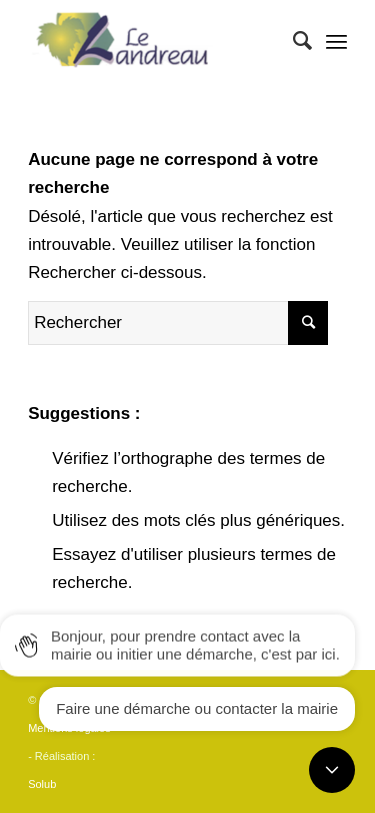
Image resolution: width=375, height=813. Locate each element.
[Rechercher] (292, 41)
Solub (42, 784)
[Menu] (336, 41)
